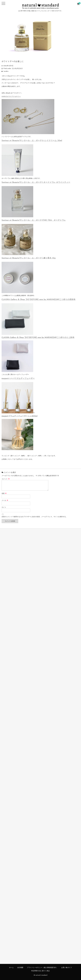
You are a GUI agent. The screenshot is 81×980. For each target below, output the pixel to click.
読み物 (14, 69)
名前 (4, 494)
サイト (4, 507)
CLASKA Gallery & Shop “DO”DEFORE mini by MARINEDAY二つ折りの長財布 (39, 300)
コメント (6, 479)
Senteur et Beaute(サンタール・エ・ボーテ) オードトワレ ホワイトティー (36, 182)
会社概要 (20, 968)
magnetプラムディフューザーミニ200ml (20, 416)
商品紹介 (20, 69)
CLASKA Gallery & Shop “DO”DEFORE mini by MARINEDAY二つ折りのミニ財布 (38, 338)
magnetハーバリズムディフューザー (18, 378)
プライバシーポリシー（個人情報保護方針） (42, 968)
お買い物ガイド (67, 968)
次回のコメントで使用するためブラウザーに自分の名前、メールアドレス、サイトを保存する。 (34, 517)
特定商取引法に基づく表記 (40, 971)
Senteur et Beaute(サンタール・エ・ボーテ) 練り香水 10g (29, 258)
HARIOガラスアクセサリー (11, 97)
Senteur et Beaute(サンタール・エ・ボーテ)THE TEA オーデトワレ (34, 220)
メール (5, 500)
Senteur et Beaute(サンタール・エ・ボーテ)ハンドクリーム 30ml (32, 141)
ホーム (11, 968)
